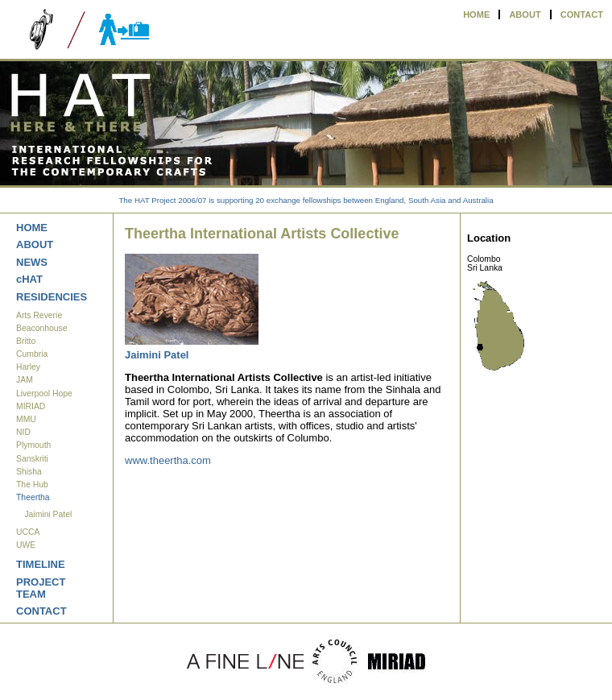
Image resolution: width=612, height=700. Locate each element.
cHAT (29, 279)
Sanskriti (32, 459)
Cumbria (32, 354)
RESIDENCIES (52, 297)
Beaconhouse (42, 328)
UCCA (28, 532)
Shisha (29, 472)
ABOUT (525, 14)
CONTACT (582, 14)
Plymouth (33, 445)
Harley (28, 367)
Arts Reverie (39, 315)
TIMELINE (41, 564)
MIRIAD (31, 406)
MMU (26, 419)
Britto (26, 341)
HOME (476, 14)
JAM (25, 380)
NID (23, 432)
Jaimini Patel (48, 514)
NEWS (32, 262)
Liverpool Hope (44, 393)
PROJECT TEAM (41, 588)
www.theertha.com (168, 460)
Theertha (33, 497)
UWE (26, 545)
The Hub (32, 485)
